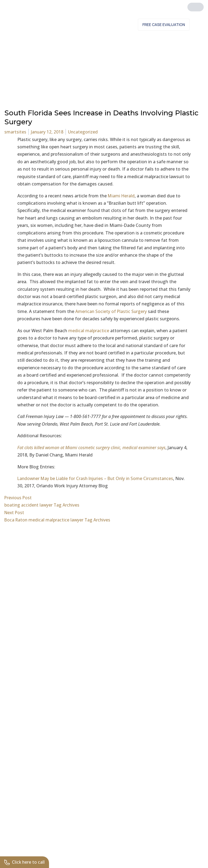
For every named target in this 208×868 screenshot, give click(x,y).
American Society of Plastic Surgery (111, 311)
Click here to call (25, 862)
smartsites (15, 132)
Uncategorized (84, 132)
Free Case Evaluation (164, 25)
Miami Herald (122, 196)
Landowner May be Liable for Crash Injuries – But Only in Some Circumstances (97, 478)
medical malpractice (89, 331)
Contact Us (118, 25)
